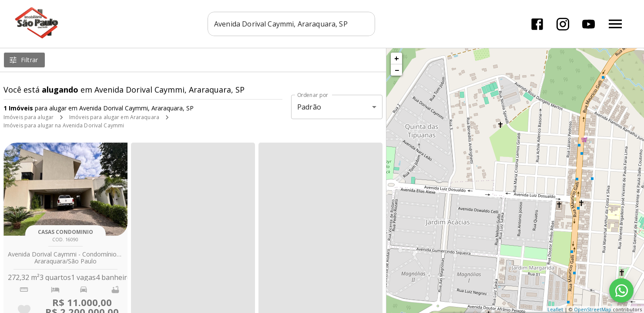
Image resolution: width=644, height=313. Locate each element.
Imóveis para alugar (29, 117)
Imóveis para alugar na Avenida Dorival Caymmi (64, 125)
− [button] (397, 70)
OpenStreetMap (593, 309)
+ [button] (397, 58)
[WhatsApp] (621, 290)
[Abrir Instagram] (563, 24)
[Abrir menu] (615, 24)
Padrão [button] (309, 107)
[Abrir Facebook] (537, 24)
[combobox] (291, 24)
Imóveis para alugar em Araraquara (114, 117)
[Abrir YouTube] (589, 24)
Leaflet (555, 309)
